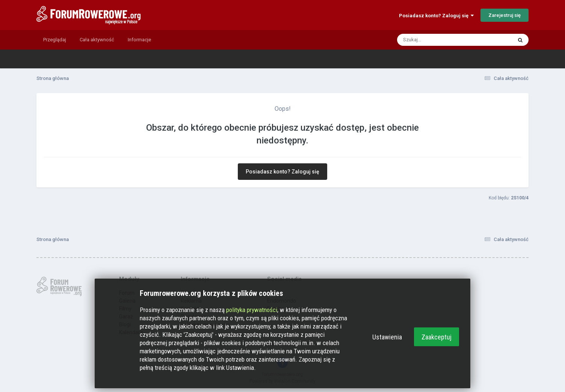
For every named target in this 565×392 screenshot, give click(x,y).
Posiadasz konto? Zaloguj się (436, 16)
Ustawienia (387, 337)
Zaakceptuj (437, 337)
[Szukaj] (437, 40)
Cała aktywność (97, 40)
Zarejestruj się (505, 15)
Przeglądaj (55, 40)
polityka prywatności (252, 310)
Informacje (139, 40)
